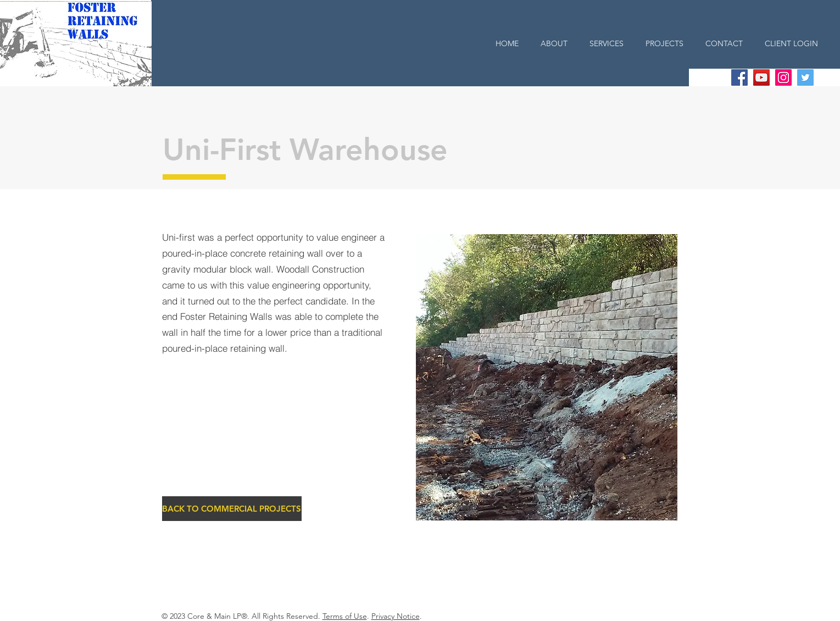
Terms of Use (345, 616)
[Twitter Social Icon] (805, 77)
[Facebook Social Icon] (739, 77)
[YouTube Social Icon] (761, 77)
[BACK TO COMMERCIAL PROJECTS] (232, 509)
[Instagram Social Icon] (783, 77)
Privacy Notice (396, 616)
